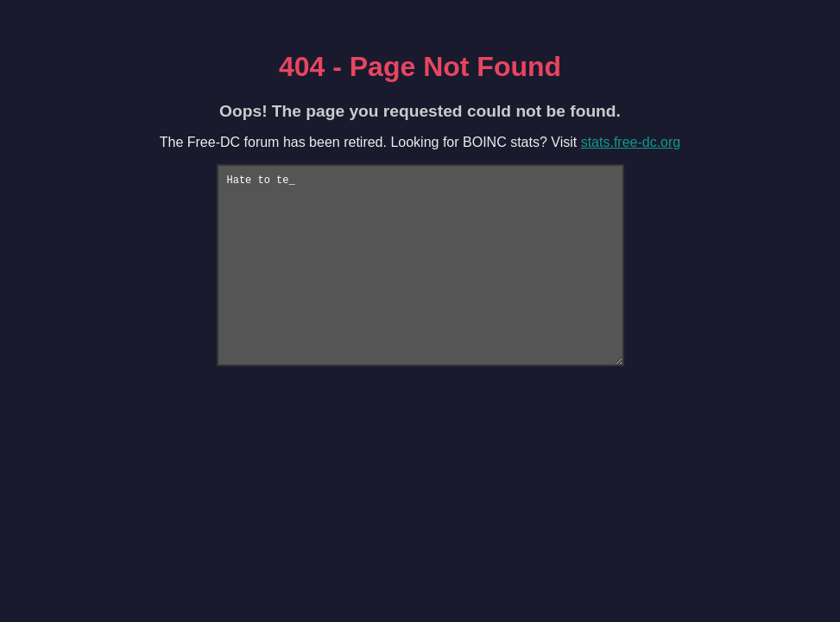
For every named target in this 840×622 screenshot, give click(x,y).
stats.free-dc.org (631, 142)
